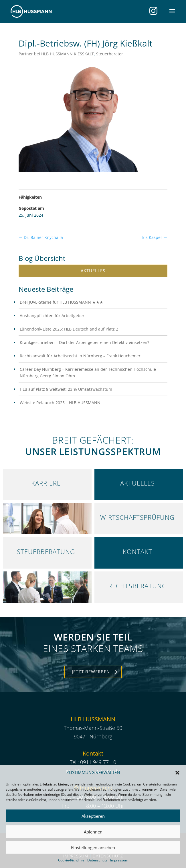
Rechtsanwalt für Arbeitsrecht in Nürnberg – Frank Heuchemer (80, 356)
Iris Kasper (155, 237)
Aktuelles (93, 271)
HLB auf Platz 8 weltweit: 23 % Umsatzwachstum (66, 389)
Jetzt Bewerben (91, 672)
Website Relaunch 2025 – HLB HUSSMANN (60, 403)
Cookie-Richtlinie (71, 860)
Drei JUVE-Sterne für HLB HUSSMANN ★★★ (62, 302)
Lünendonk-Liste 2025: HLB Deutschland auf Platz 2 (69, 329)
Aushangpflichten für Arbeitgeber (52, 316)
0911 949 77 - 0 (98, 762)
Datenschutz (97, 860)
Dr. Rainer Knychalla (41, 237)
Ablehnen (93, 832)
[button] (177, 773)
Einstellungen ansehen (93, 847)
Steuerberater (110, 54)
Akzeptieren (93, 816)
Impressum (119, 860)
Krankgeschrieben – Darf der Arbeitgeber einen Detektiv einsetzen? (84, 342)
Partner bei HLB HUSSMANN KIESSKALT (56, 54)
